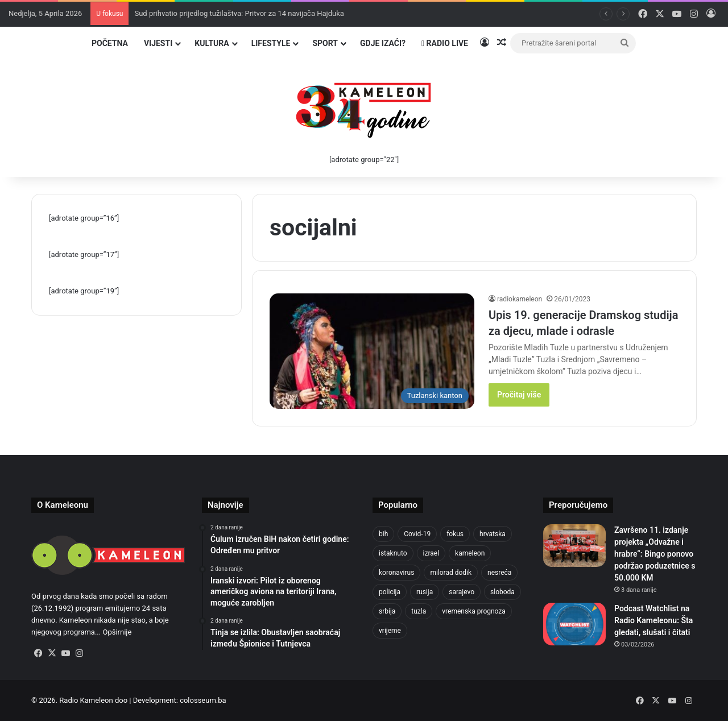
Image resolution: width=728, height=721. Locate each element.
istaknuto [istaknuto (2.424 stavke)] (393, 553)
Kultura (212, 43)
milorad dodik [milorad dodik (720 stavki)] (451, 573)
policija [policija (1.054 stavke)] (390, 592)
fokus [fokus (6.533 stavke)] (455, 534)
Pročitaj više (519, 395)
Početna (110, 43)
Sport (325, 43)
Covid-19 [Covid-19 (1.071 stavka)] (417, 534)
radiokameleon (520, 299)
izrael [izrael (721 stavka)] (431, 553)
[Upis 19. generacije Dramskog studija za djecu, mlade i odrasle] (372, 351)
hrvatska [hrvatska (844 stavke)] (493, 534)
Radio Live (445, 43)
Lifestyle (271, 43)
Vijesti (158, 43)
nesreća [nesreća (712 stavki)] (499, 573)
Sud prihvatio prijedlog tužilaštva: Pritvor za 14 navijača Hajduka (239, 13)
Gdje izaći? (383, 43)
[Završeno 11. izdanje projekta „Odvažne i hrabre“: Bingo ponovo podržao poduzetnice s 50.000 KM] (574, 546)
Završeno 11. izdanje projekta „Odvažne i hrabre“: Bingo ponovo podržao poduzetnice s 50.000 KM (655, 554)
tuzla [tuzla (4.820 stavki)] (419, 611)
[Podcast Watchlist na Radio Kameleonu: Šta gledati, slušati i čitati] (574, 624)
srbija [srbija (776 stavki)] (387, 611)
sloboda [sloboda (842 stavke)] (502, 592)
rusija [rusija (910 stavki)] (425, 592)
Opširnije (117, 632)
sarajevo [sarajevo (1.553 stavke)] (462, 592)
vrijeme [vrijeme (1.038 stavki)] (390, 631)
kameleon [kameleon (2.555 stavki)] (470, 553)
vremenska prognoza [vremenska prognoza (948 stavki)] (474, 611)
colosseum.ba (203, 700)
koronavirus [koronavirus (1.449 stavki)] (396, 573)
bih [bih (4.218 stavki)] (383, 534)
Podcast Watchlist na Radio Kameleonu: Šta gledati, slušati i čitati (653, 620)
